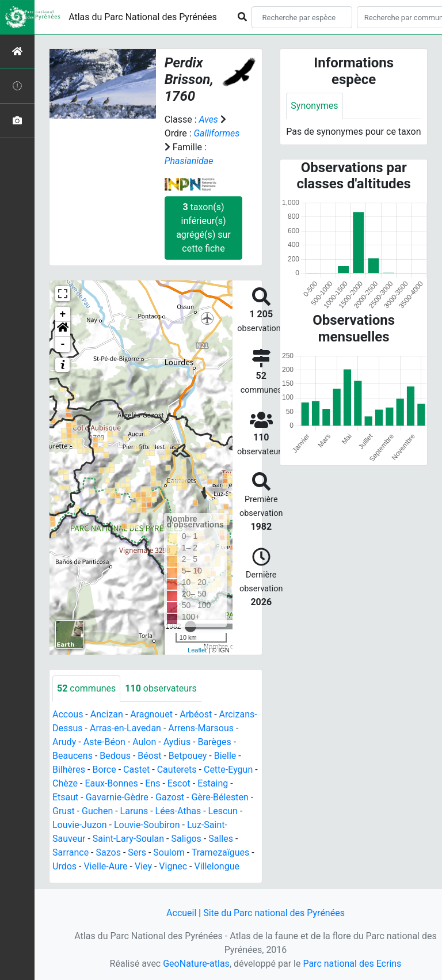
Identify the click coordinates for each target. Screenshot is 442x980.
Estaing (213, 783)
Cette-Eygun (228, 770)
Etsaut (65, 797)
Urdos (64, 866)
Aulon (144, 742)
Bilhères (69, 770)
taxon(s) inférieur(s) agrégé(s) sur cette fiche (203, 228)
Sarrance (71, 852)
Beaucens (73, 756)
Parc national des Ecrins (352, 964)
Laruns (134, 811)
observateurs (161, 688)
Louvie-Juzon (80, 825)
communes (86, 688)
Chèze (65, 783)
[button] (63, 329)
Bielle (225, 756)
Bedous (115, 756)
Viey (143, 866)
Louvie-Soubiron (147, 825)
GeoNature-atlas (196, 964)
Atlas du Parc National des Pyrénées (143, 17)
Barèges (215, 742)
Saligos (186, 839)
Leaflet (197, 650)
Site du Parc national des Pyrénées (274, 913)
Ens (153, 783)
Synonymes (314, 106)
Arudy (64, 742)
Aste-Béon (104, 742)
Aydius (177, 742)
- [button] (63, 344)
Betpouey (188, 756)
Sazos (108, 852)
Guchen (97, 811)
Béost (149, 756)
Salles (221, 839)
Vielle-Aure (105, 866)
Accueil (181, 913)
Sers (137, 852)
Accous (68, 714)
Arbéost (196, 714)
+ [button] (63, 314)
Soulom (169, 852)
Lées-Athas (178, 811)
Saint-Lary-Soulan (128, 839)
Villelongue (216, 866)
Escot (179, 783)
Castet (136, 770)
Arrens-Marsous (201, 728)
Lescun (223, 811)
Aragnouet (151, 714)
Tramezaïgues (220, 852)
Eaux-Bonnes (111, 783)
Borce (104, 770)
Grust (64, 811)
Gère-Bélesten (220, 797)
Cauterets (177, 770)
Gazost (170, 797)
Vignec (173, 866)
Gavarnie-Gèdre (117, 797)
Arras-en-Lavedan (125, 728)
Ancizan (107, 714)
